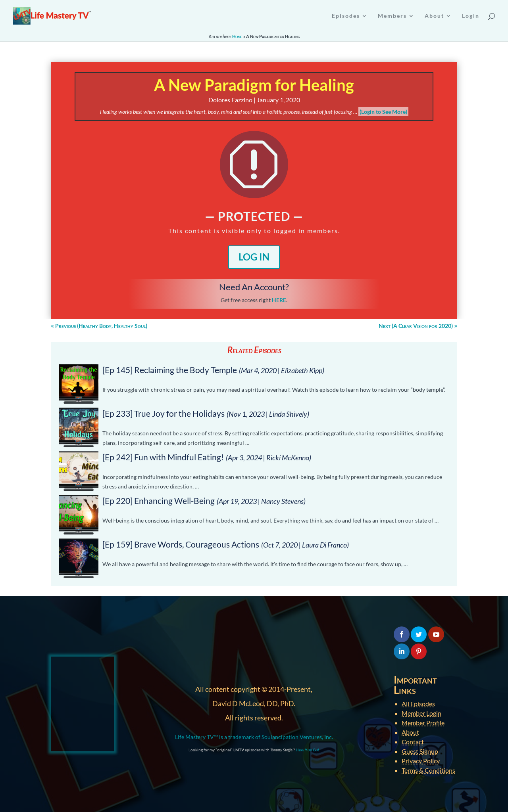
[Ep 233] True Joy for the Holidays (164, 413)
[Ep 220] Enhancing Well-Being (159, 501)
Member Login (421, 713)
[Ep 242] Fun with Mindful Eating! (163, 457)
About (410, 732)
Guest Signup (420, 751)
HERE (279, 300)
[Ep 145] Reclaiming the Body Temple (170, 370)
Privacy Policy (421, 761)
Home (237, 36)
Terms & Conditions (428, 770)
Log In (254, 257)
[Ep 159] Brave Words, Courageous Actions (181, 544)
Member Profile (423, 723)
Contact (413, 742)
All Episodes (418, 704)
